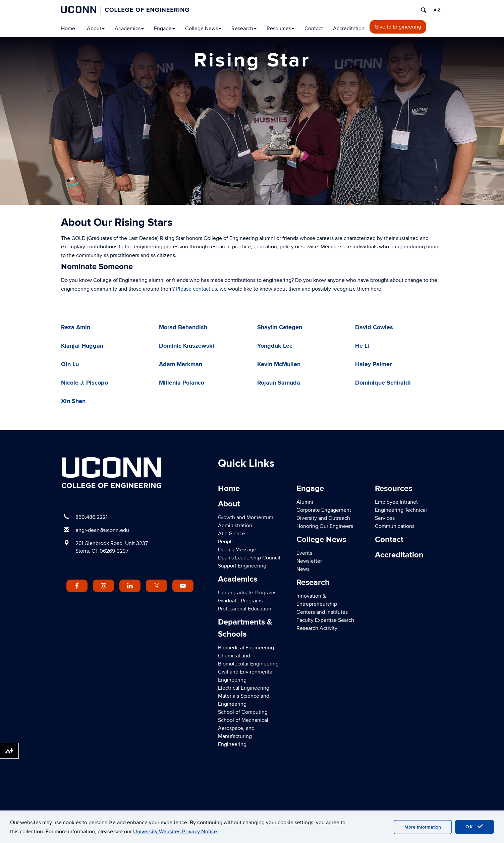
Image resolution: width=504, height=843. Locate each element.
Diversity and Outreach (323, 518)
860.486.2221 (91, 517)
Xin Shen (73, 401)
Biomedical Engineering (246, 648)
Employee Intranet (396, 502)
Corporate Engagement (324, 510)
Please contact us (197, 289)
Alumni (305, 502)
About (96, 29)
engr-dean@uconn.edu (102, 530)
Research (244, 29)
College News (203, 29)
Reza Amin (76, 328)
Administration (235, 526)
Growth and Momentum (246, 517)
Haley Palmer (373, 364)
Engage (164, 29)
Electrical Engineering (244, 688)
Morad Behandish (183, 328)
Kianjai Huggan (82, 346)
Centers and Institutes (322, 612)
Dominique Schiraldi (383, 383)
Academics (129, 29)
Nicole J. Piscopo (85, 383)
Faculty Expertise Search (325, 620)
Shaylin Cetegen (280, 328)
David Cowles (374, 328)
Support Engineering (242, 566)
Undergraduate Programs (247, 593)
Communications (395, 526)
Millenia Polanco (182, 383)
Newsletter (309, 561)
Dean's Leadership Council (249, 558)
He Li (362, 346)
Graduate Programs (240, 601)
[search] (424, 10)
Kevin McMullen (279, 364)
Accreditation (349, 29)
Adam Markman (181, 364)
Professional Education (245, 609)
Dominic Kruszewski (187, 346)
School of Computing (243, 712)
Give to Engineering (398, 27)
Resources (281, 29)
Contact (314, 29)
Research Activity (317, 628)
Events (304, 553)
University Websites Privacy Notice (175, 832)
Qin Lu (70, 364)
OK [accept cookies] (474, 827)
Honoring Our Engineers (325, 526)
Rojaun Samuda (279, 383)
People (226, 542)
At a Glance (232, 534)
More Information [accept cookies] (423, 827)
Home (68, 29)
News (303, 569)
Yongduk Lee (275, 346)
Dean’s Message (237, 550)
